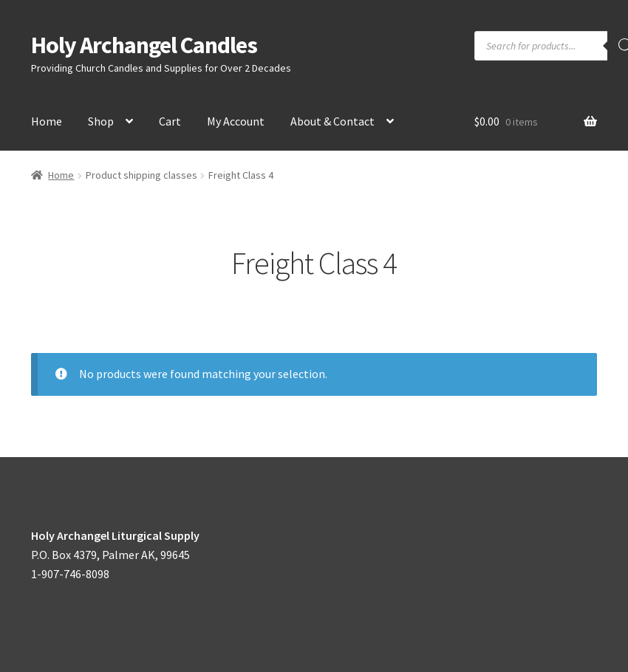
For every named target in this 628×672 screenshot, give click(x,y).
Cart (170, 121)
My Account (236, 121)
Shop (101, 121)
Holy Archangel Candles (144, 45)
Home (47, 121)
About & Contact (332, 121)
